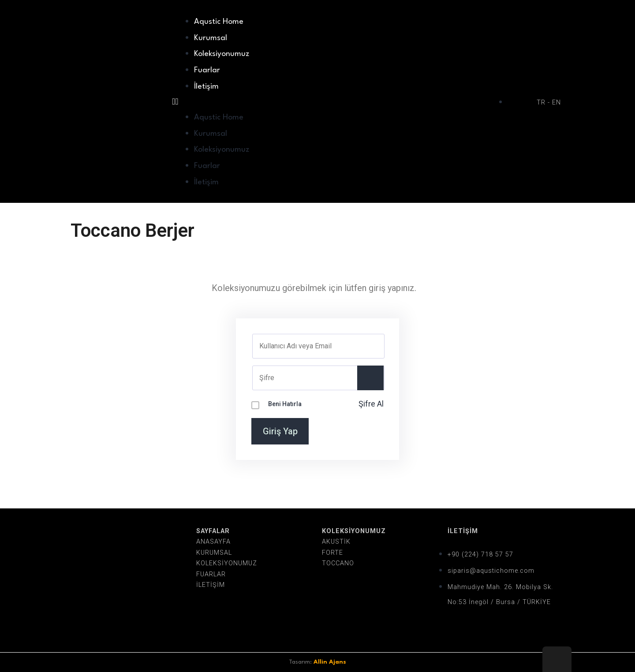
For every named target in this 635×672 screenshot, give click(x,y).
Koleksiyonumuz (222, 54)
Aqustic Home (219, 22)
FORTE (332, 553)
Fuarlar (207, 70)
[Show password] (370, 378)
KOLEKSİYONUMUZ (227, 563)
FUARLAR (211, 574)
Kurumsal (211, 38)
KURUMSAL (214, 553)
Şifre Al (371, 404)
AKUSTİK (336, 542)
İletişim (206, 87)
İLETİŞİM (211, 585)
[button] (335, 101)
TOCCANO (338, 563)
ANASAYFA (213, 542)
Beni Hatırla (285, 404)
